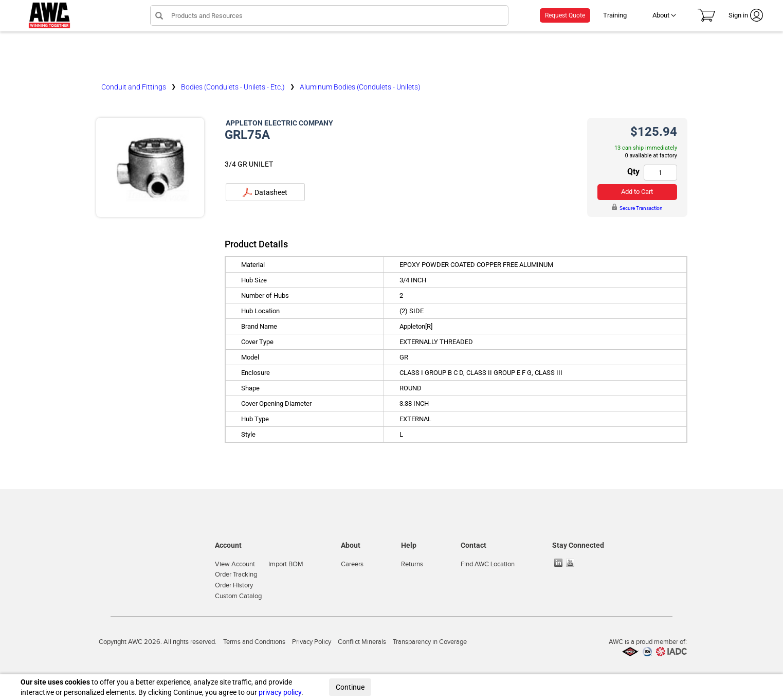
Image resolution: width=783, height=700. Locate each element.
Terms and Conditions (254, 642)
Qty (633, 172)
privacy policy (280, 692)
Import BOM (286, 564)
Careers (352, 564)
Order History (234, 585)
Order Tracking (236, 575)
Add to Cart (637, 192)
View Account (235, 564)
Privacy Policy (312, 642)
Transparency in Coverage (430, 642)
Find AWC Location (488, 564)
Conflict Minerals (362, 642)
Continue (350, 687)
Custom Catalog (238, 596)
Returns (412, 564)
